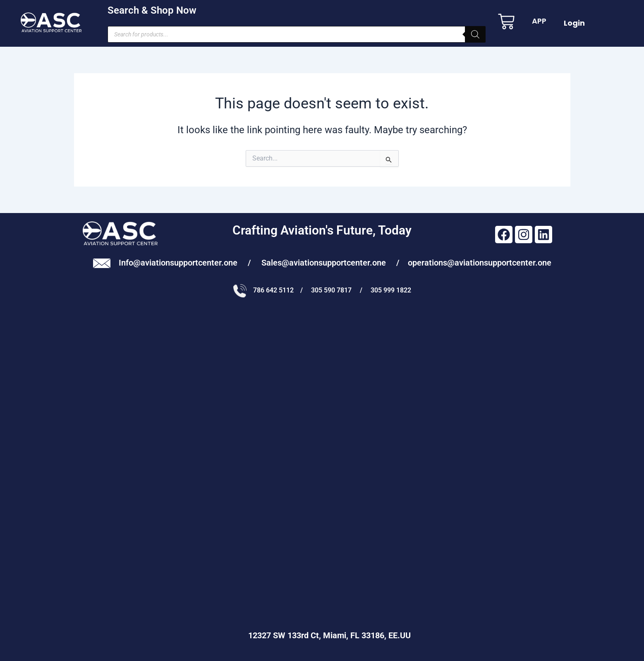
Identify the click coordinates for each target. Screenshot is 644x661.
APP (539, 21)
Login (574, 23)
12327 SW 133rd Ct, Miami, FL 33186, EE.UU (322, 635)
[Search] (475, 34)
